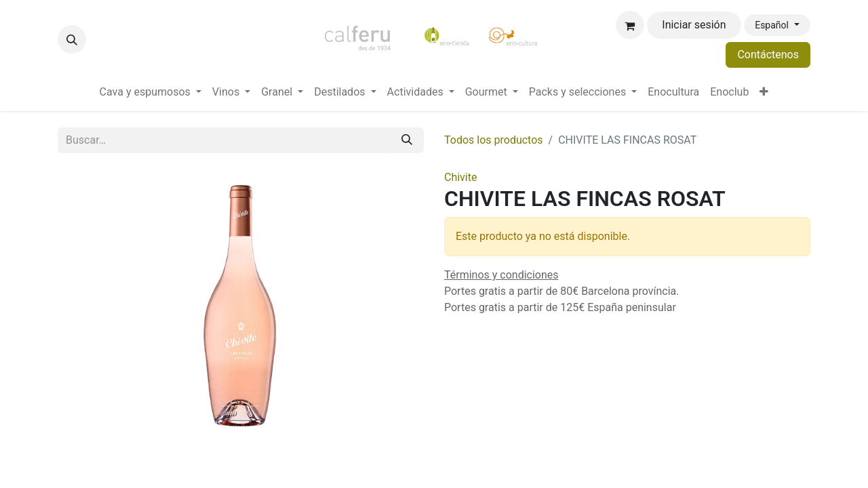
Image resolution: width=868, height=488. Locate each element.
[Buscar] (407, 140)
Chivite (460, 177)
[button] (72, 39)
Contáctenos (768, 55)
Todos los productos (494, 140)
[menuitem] (151, 92)
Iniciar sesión (694, 25)
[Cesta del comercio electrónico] (630, 25)
